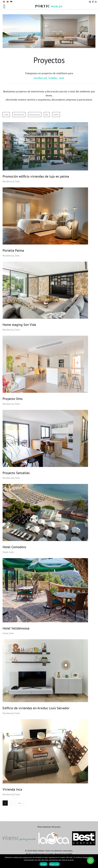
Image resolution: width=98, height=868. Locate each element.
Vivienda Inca (12, 789)
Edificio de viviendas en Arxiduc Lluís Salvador (36, 708)
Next (21, 803)
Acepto (43, 864)
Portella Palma (13, 250)
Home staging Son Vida (19, 325)
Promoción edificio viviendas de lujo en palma (36, 176)
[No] (95, 861)
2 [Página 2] (11, 803)
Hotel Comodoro (14, 547)
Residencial (19, 115)
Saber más (54, 864)
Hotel (56, 115)
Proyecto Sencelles (16, 473)
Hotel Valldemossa (16, 628)
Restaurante (35, 115)
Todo (6, 115)
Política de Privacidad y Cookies (40, 854)
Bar (47, 115)
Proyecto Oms (13, 399)
